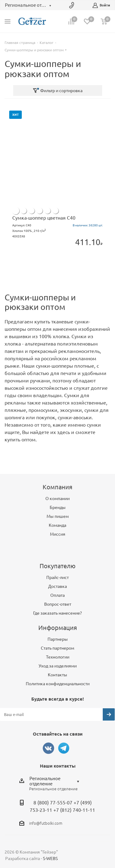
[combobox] (56, 781)
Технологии (58, 657)
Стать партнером (57, 648)
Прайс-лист (57, 577)
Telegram (64, 748)
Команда (57, 525)
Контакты (57, 675)
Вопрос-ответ (58, 604)
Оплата (57, 595)
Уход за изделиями (58, 666)
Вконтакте (48, 748)
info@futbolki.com (46, 823)
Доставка (57, 586)
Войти (101, 5)
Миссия (58, 534)
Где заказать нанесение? (57, 613)
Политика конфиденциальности (58, 684)
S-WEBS (50, 858)
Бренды (58, 507)
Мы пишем (58, 516)
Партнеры (58, 639)
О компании (57, 499)
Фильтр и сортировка (58, 91)
